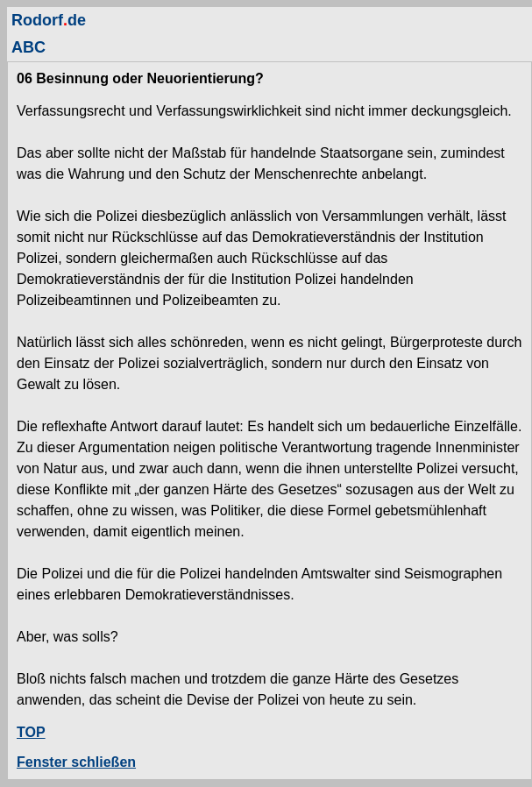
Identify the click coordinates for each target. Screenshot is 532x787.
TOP (31, 732)
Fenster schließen (76, 762)
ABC (28, 47)
